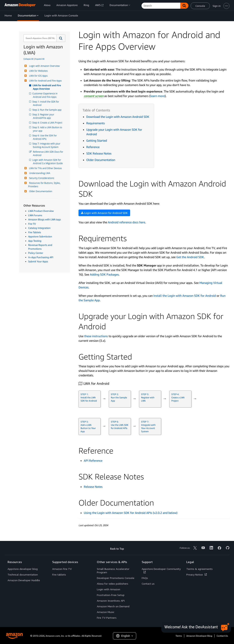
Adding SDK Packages (104, 274)
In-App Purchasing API (41, 257)
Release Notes (93, 487)
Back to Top (117, 549)
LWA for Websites (38, 71)
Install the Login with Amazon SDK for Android (185, 296)
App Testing (35, 241)
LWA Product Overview (41, 211)
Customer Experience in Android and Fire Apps (45, 95)
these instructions (96, 336)
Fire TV (32, 224)
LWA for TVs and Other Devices (45, 168)
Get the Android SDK (190, 257)
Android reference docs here (126, 222)
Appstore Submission (40, 236)
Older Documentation (40, 191)
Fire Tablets (35, 232)
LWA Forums (35, 215)
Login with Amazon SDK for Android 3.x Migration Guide (48, 162)
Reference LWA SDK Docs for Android (48, 153)
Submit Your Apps (38, 261)
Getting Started (97, 141)
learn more (157, 96)
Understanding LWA (39, 173)
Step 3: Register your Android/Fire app (44, 116)
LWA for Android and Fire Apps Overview (47, 87)
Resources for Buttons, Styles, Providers (45, 185)
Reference (93, 147)
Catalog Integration (39, 228)
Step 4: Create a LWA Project (48, 123)
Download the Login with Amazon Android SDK (118, 117)
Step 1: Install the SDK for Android (46, 103)
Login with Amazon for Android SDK (104, 213)
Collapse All (28, 59)
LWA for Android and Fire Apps (45, 81)
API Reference (93, 461)
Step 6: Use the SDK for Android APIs (45, 137)
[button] (61, 38)
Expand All (40, 59)
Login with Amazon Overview (44, 66)
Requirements (96, 123)
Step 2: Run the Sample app (47, 110)
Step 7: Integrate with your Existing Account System (47, 145)
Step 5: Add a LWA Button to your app (48, 129)
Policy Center (36, 253)
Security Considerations (41, 178)
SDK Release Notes (99, 153)
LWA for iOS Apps (38, 76)
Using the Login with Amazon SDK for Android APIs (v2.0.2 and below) (131, 513)
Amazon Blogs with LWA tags (45, 219)
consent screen (94, 96)
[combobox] (40, 38)
